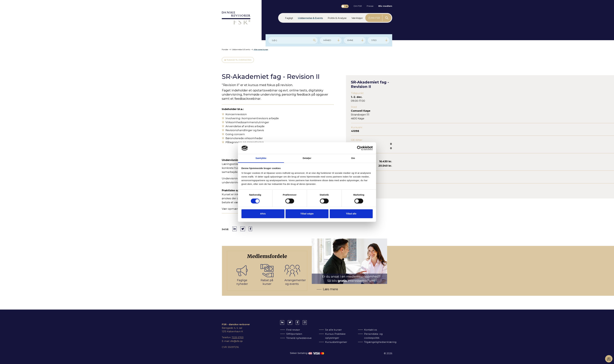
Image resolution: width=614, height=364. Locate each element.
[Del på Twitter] (243, 229)
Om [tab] (353, 158)
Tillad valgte (307, 214)
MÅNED (332, 40)
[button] (289, 18)
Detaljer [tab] (307, 158)
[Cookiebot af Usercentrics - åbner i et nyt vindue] (359, 148)
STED (379, 40)
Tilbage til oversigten (238, 60)
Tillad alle (351, 214)
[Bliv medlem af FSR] (309, 271)
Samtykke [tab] (261, 158)
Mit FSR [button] (374, 18)
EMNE (356, 40)
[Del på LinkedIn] (235, 229)
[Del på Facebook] (250, 229)
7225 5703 (238, 337)
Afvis (263, 214)
